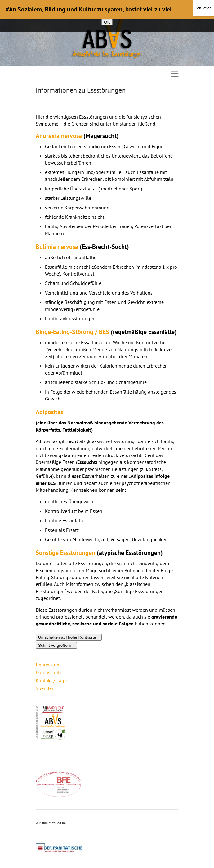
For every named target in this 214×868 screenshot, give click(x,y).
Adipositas (49, 412)
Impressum (47, 665)
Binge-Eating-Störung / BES (72, 332)
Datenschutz (49, 672)
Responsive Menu (175, 74)
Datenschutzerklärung (132, 14)
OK (107, 22)
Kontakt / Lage (51, 680)
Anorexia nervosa (59, 136)
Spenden (45, 688)
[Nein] (206, 16)
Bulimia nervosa (57, 247)
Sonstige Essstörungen (65, 553)
